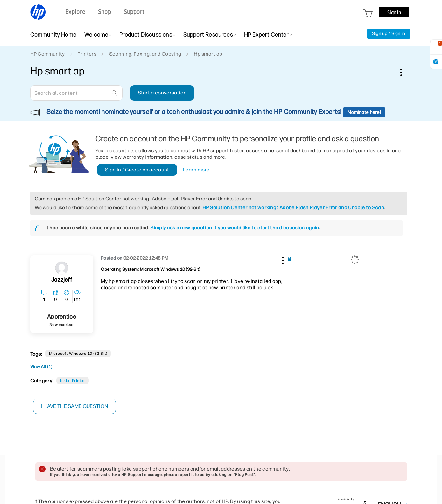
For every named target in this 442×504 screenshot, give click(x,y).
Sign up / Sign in (389, 34)
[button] (282, 259)
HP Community (48, 54)
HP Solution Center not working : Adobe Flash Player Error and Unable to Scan (293, 208)
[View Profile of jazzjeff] (61, 280)
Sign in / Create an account (137, 170)
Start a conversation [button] (162, 93)
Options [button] (404, 72)
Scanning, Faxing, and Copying (145, 54)
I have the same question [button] (75, 406)
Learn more (196, 170)
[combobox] (76, 93)
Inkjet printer (73, 381)
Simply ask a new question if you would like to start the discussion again (235, 228)
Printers (87, 54)
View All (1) (41, 367)
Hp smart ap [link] (208, 54)
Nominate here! (364, 112)
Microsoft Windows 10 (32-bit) (78, 353)
